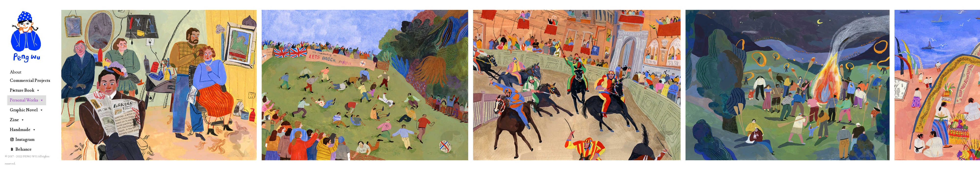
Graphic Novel (27, 110)
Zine (17, 120)
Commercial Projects (30, 82)
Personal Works (27, 100)
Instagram (25, 140)
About (16, 72)
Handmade (23, 130)
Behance (24, 149)
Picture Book (25, 90)
